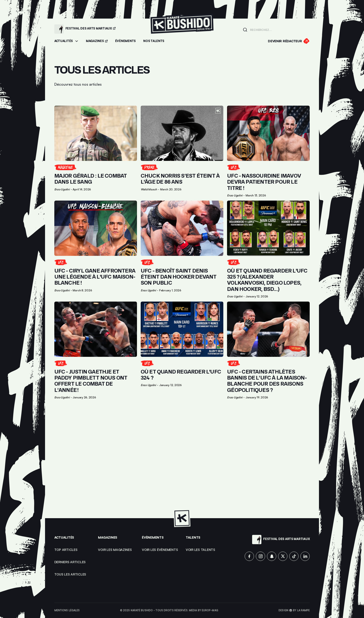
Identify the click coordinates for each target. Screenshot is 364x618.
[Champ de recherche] (278, 29)
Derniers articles (70, 562)
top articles (66, 550)
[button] (66, 41)
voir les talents (200, 550)
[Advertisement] (182, 459)
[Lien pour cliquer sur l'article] (96, 151)
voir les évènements (160, 550)
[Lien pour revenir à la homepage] (182, 29)
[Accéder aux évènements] (125, 41)
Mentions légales (67, 610)
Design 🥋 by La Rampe (294, 610)
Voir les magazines (115, 550)
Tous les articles (70, 574)
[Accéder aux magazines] (97, 41)
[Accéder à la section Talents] (154, 41)
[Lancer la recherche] (245, 30)
